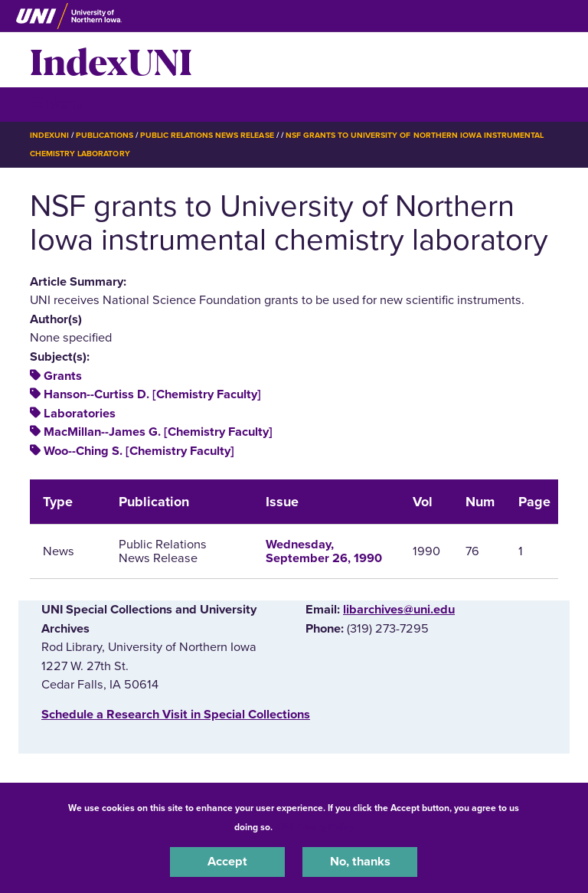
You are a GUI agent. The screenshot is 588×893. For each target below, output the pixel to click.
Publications (104, 135)
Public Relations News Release (207, 135)
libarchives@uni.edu (399, 610)
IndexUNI (111, 60)
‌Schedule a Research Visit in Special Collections (176, 715)
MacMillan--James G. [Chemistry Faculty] (158, 432)
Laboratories (80, 414)
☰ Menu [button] (57, 104)
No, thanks (360, 862)
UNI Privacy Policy (315, 827)
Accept (227, 862)
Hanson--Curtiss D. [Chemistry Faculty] (152, 394)
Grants (63, 376)
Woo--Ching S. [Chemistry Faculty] (139, 451)
